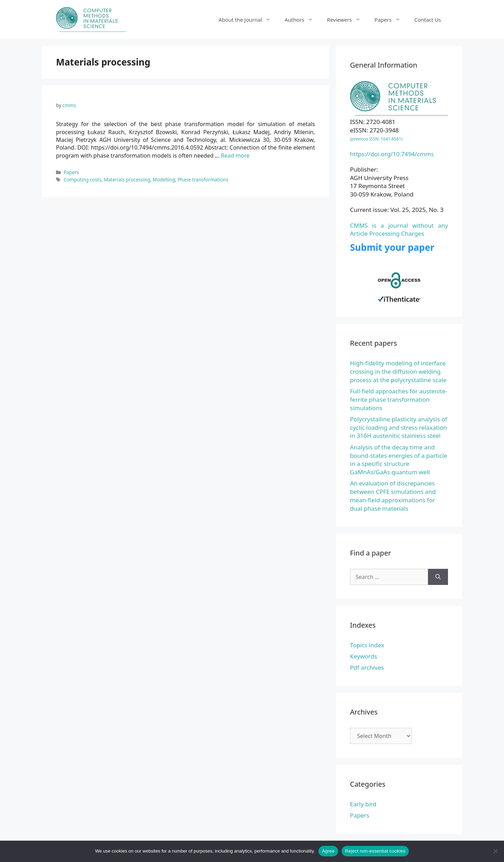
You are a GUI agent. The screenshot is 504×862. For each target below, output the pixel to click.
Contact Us (428, 20)
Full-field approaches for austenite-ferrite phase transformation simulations (399, 399)
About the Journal (248, 20)
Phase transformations (203, 180)
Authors (302, 20)
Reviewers (347, 20)
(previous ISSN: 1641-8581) (376, 139)
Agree (328, 851)
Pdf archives (367, 667)
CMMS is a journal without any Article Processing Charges (399, 230)
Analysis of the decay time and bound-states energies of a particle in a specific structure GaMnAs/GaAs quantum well (399, 460)
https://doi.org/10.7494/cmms (392, 154)
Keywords (363, 656)
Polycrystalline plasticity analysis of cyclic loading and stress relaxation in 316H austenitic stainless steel (399, 427)
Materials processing (127, 180)
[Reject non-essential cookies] (495, 851)
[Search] (438, 577)
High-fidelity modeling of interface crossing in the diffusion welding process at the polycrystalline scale (398, 371)
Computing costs (83, 180)
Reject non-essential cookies (375, 851)
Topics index (367, 645)
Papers (391, 20)
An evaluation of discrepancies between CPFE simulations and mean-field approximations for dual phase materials (393, 496)
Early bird (363, 804)
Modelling (164, 180)
